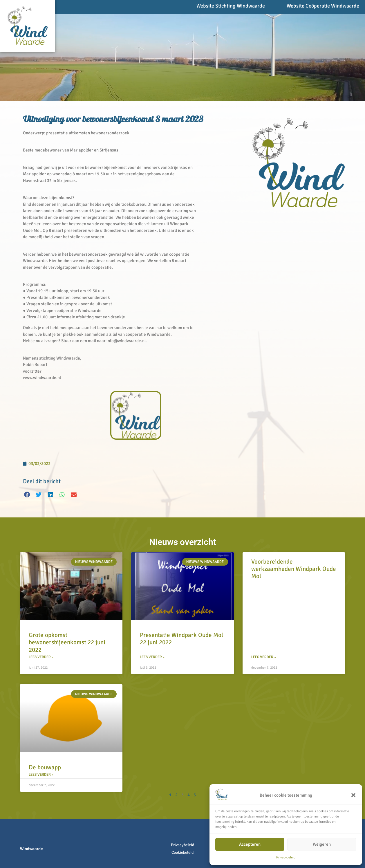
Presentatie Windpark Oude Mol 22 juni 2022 (181, 639)
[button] (353, 795)
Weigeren (322, 844)
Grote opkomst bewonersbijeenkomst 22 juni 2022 (67, 642)
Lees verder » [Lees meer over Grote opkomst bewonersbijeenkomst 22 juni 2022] (41, 657)
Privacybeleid (286, 857)
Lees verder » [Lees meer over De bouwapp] (41, 775)
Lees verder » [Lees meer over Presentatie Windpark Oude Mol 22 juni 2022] (152, 657)
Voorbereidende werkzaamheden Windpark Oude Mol (294, 569)
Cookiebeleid (182, 852)
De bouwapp (45, 767)
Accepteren (250, 844)
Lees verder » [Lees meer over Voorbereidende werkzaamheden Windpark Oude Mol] (264, 657)
